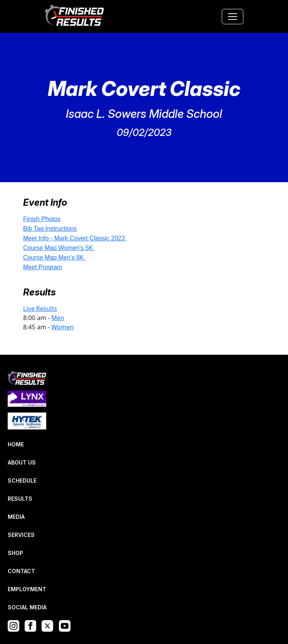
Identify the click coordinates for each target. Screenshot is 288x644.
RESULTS (20, 499)
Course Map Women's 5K (58, 248)
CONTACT (21, 571)
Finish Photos (42, 219)
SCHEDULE (22, 480)
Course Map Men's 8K (54, 257)
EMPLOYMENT (27, 589)
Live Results (40, 309)
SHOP (15, 553)
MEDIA (16, 517)
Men (58, 318)
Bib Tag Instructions (50, 229)
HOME (16, 444)
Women (62, 327)
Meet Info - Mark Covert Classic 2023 (74, 238)
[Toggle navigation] (233, 17)
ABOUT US (22, 462)
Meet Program (43, 267)
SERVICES (21, 535)
